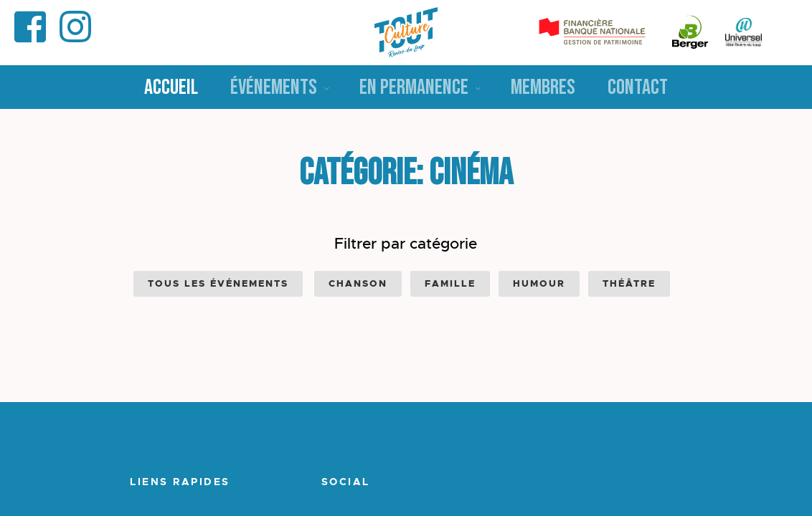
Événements (274, 87)
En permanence (414, 87)
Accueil (171, 87)
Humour (539, 283)
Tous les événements (218, 283)
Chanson (358, 283)
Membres (543, 87)
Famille (450, 283)
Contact (638, 87)
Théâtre (629, 283)
